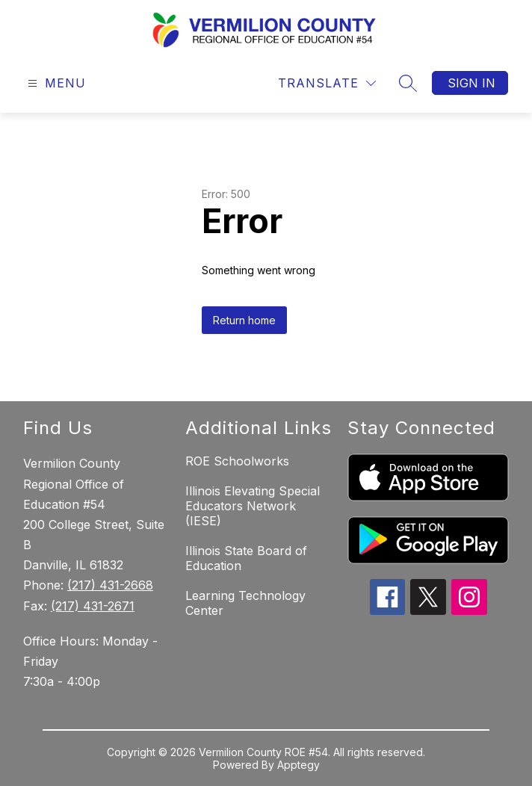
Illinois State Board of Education (246, 558)
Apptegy (299, 765)
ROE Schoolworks (237, 461)
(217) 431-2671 (93, 606)
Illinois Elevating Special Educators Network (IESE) (253, 506)
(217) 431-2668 (110, 585)
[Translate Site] (327, 83)
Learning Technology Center (245, 603)
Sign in (471, 83)
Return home (244, 320)
